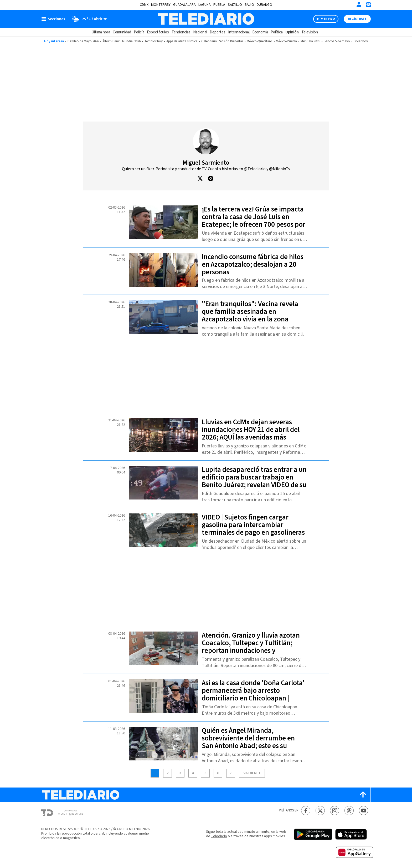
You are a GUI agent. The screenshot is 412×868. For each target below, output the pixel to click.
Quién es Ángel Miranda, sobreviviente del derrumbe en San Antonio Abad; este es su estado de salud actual (248, 742)
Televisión (310, 32)
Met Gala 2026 (310, 41)
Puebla (219, 5)
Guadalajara (184, 5)
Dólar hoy (361, 41)
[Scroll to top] (363, 795)
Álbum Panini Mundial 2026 (122, 41)
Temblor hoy (153, 41)
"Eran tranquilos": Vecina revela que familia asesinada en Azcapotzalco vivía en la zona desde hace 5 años (250, 315)
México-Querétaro (259, 41)
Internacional (239, 32)
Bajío (249, 5)
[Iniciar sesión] (359, 4)
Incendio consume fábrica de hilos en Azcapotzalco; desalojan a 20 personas (253, 264)
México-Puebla (286, 41)
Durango (264, 5)
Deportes (218, 32)
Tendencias (181, 32)
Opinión (292, 32)
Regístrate (357, 19)
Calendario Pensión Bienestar (222, 41)
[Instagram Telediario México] (335, 811)
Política (277, 32)
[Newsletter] (368, 6)
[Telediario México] (206, 19)
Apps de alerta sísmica (182, 41)
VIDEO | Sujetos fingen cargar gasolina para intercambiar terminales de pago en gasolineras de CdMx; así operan (253, 529)
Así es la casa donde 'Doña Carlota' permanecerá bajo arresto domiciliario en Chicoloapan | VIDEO (253, 694)
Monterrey (161, 5)
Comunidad (122, 32)
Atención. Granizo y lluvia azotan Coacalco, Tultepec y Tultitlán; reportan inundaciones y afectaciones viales (251, 647)
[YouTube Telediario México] (364, 811)
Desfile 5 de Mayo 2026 (83, 41)
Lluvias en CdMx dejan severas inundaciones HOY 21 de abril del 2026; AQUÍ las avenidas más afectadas (251, 433)
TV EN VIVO (327, 19)
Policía (139, 32)
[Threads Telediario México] (349, 811)
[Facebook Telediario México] (306, 811)
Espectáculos (158, 32)
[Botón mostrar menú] (54, 19)
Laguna (205, 5)
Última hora (101, 32)
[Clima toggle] (88, 19)
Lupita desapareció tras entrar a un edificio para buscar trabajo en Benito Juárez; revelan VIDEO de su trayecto (254, 481)
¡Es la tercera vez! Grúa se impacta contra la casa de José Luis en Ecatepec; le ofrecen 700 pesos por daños (254, 221)
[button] (200, 181)
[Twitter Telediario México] (320, 811)
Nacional (200, 32)
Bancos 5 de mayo (337, 41)
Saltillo (235, 5)
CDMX (144, 5)
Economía (260, 32)
